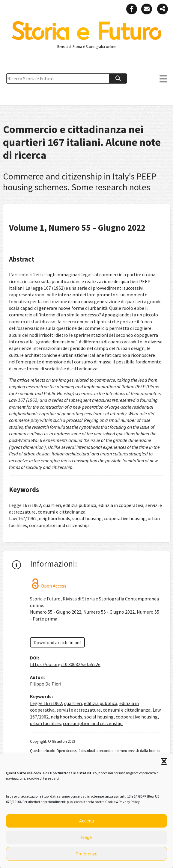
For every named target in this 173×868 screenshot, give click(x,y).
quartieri (73, 703)
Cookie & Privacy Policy (122, 802)
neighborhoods (66, 717)
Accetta (86, 821)
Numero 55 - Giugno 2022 (56, 612)
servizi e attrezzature (79, 710)
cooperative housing (137, 717)
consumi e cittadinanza (127, 710)
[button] (164, 761)
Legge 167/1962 (46, 703)
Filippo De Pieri (46, 684)
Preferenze (86, 854)
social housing (99, 717)
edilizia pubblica (101, 703)
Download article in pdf (57, 642)
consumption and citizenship (93, 723)
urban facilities (45, 723)
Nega (87, 837)
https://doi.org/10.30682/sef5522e (65, 664)
